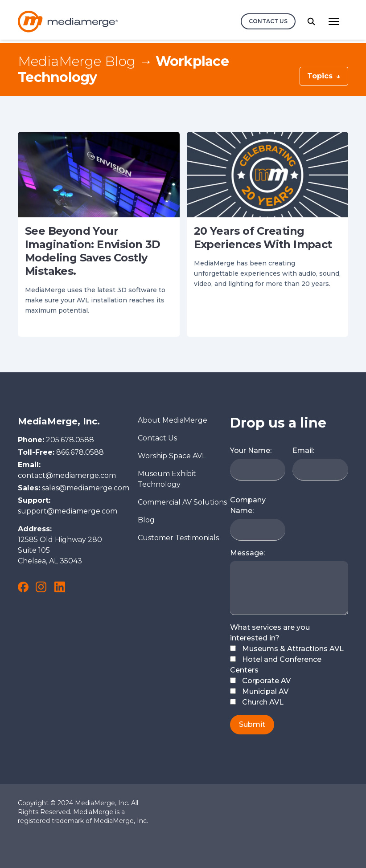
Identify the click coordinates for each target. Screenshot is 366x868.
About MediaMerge (173, 420)
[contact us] (268, 21)
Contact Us (157, 438)
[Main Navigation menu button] (334, 21)
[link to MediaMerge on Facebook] (23, 587)
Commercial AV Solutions (182, 502)
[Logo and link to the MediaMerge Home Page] (68, 22)
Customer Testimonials (178, 538)
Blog (146, 520)
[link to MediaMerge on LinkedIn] (60, 587)
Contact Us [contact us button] (268, 21)
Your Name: (251, 450)
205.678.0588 (70, 440)
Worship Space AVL (172, 456)
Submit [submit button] (252, 724)
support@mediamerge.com (68, 511)
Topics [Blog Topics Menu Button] (324, 76)
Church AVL (257, 702)
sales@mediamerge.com (86, 488)
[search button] (311, 21)
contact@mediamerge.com (67, 475)
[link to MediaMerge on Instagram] (41, 587)
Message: (247, 553)
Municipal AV (259, 691)
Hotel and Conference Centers (276, 665)
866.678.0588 (80, 452)
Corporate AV (260, 681)
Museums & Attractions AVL (287, 649)
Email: (303, 450)
